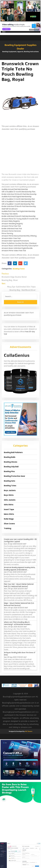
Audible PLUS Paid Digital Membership (17, 197)
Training (8, 528)
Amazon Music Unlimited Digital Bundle (17, 248)
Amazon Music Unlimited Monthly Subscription (20, 246)
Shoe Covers (9, 524)
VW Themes (28, 731)
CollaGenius (17, 355)
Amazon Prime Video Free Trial (14, 251)
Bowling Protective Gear (14, 476)
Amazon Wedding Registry (12, 224)
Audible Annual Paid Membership (15, 189)
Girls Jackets (10, 500)
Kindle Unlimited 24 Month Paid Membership (19, 194)
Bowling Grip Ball (11, 467)
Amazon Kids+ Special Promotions (15, 241)
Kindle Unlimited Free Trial (12, 228)
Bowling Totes (19, 269)
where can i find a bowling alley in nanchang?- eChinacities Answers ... (18, 623)
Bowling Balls (10, 457)
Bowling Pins (9, 471)
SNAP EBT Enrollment (10, 209)
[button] (20, 59)
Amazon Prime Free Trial (11, 226)
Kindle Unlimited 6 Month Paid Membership (19, 216)
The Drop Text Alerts (10, 214)
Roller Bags (9, 519)
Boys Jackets (10, 490)
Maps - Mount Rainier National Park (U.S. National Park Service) (19, 604)
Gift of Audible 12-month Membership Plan (18, 192)
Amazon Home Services (11, 231)
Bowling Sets (10, 481)
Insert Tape (9, 509)
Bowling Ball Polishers (13, 452)
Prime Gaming (7, 233)
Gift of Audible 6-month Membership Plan (18, 201)
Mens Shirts (9, 514)
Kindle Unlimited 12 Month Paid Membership (19, 206)
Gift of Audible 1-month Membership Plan (18, 204)
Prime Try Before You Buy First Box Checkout (19, 243)
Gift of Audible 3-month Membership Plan (18, 199)
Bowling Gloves (11, 462)
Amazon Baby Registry (11, 221)
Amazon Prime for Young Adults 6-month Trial (20, 219)
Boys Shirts (9, 495)
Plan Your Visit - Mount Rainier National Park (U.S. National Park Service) (19, 585)
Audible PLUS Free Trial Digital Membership (18, 211)
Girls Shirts (9, 505)
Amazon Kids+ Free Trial (11, 238)
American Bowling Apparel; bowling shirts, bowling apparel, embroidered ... (20, 569)
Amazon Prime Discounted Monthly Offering (19, 236)
